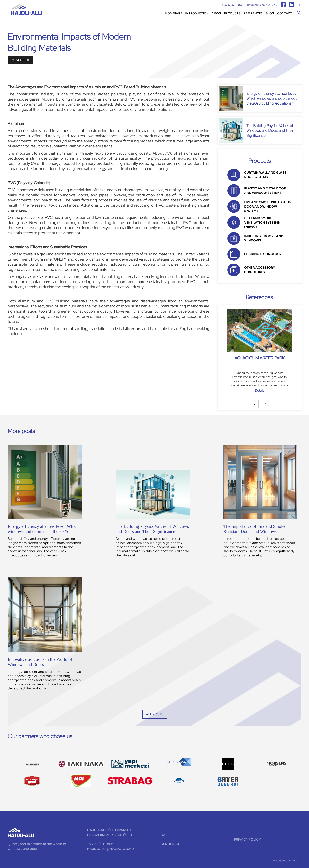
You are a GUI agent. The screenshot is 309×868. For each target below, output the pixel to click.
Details (260, 391)
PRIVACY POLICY (247, 840)
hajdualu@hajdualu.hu (262, 5)
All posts (155, 714)
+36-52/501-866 (233, 5)
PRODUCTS (232, 13)
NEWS (216, 13)
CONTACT (285, 13)
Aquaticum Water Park (260, 358)
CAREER (167, 835)
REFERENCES (253, 13)
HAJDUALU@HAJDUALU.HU (111, 849)
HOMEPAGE (174, 13)
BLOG (270, 13)
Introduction (197, 13)
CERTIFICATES (172, 844)
